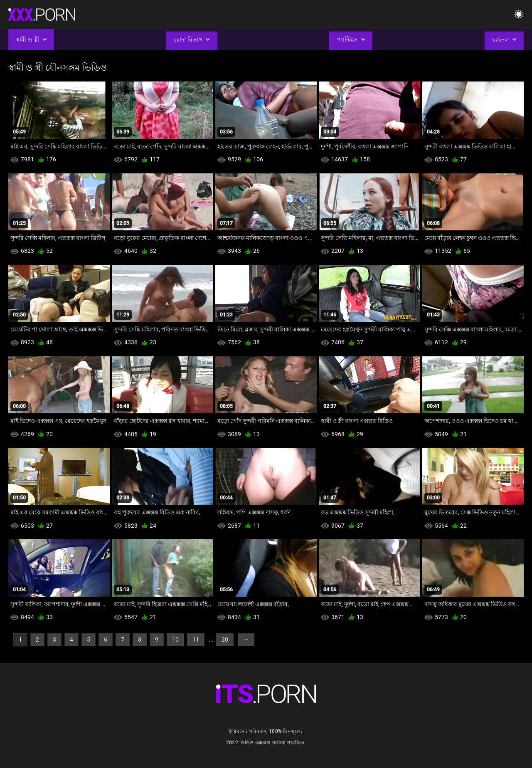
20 (225, 640)
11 (196, 640)
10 (175, 640)
